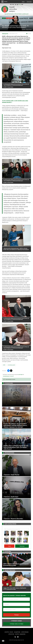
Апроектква (11, 634)
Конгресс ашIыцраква (20, 634)
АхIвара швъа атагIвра (17, 624)
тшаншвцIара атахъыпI (8, 376)
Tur (15, 5)
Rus (11, 5)
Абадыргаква (17, 632)
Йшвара (16, 615)
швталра (20, 374)
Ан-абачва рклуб (10, 18)
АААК (4, 18)
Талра (23, 2)
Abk (18, 5)
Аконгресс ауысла (9, 632)
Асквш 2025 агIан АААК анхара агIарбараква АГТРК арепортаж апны (15, 589)
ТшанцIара (29, 2)
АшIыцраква (5, 34)
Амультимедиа (25, 632)
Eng (13, 5)
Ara (22, 5)
